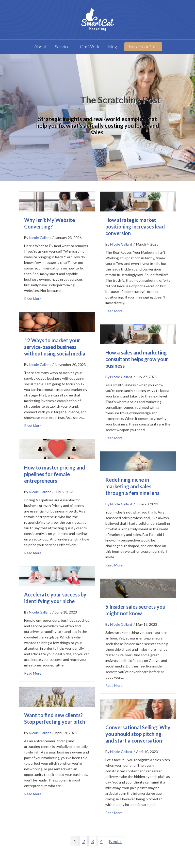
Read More (33, 298)
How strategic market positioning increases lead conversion (135, 226)
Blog (112, 47)
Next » (115, 841)
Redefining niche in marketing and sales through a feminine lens (132, 486)
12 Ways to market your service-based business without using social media (55, 347)
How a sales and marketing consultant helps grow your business (137, 359)
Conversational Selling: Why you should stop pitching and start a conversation (138, 734)
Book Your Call (143, 47)
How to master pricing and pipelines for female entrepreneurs (55, 474)
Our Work (90, 47)
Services (63, 47)
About (40, 47)
